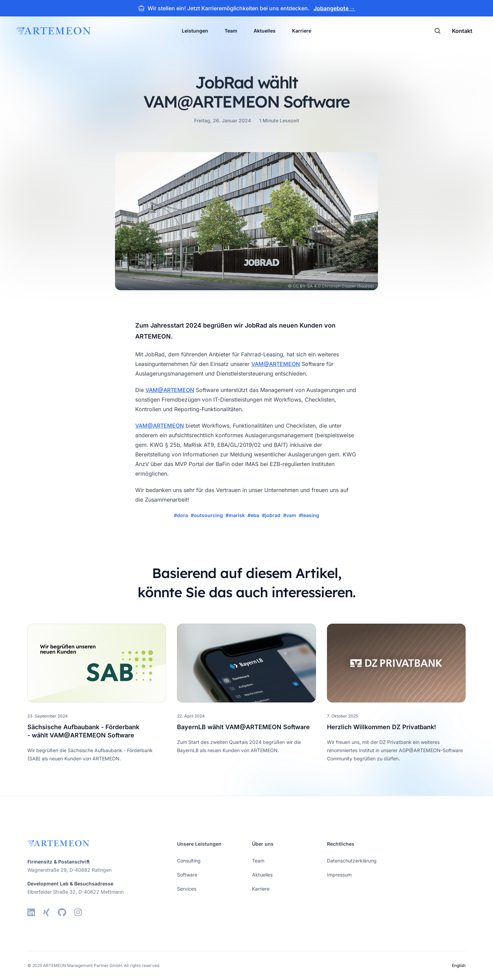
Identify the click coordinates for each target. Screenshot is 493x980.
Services (187, 889)
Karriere (302, 31)
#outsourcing (207, 515)
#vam (290, 515)
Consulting (189, 861)
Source (365, 286)
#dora (181, 515)
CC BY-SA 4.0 (307, 286)
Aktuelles (265, 31)
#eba (253, 515)
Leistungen (195, 31)
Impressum (339, 875)
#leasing (309, 515)
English (459, 965)
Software (187, 875)
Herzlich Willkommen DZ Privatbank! (382, 727)
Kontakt (462, 31)
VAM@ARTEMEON (276, 364)
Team (231, 31)
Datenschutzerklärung (352, 861)
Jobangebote (334, 8)
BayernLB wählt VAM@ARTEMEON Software (243, 727)
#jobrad (271, 515)
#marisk (235, 515)
